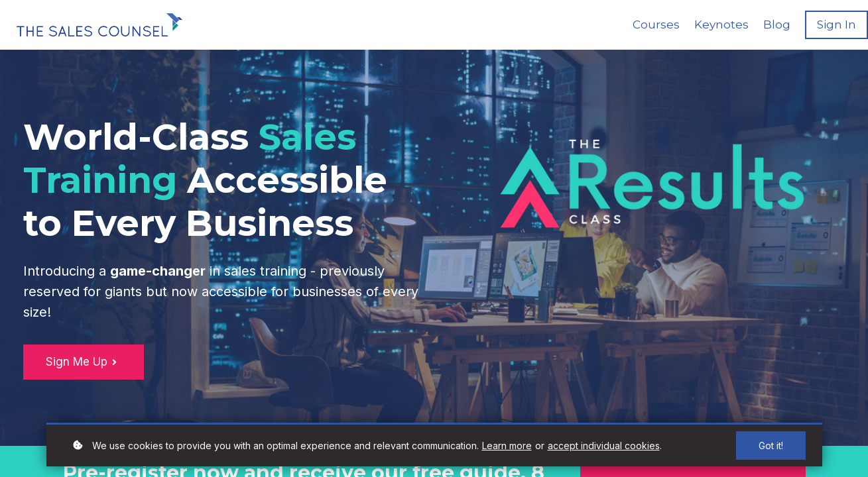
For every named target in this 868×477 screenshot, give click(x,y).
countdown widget (651, 303)
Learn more (507, 446)
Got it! (771, 446)
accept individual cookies (604, 446)
